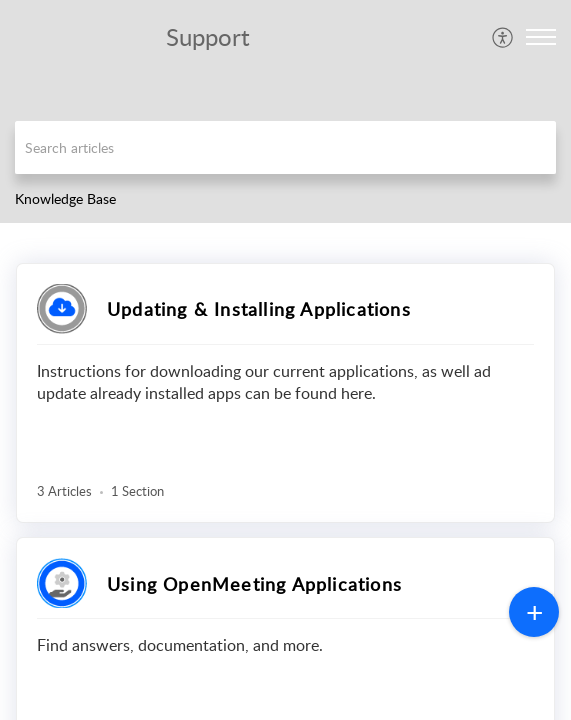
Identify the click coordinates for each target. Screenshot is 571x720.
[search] (285, 147)
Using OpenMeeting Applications (254, 584)
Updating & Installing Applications (259, 309)
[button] (503, 37)
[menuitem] (503, 37)
